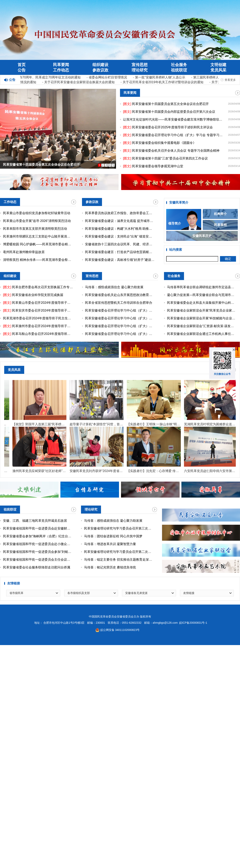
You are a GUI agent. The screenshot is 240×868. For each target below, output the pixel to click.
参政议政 (100, 70)
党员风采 (218, 70)
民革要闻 (61, 65)
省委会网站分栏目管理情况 (109, 77)
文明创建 (218, 65)
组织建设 (100, 65)
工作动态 (61, 70)
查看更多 (230, 80)
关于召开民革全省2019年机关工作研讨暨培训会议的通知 (164, 82)
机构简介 (220, 214)
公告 (22, 70)
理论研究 (140, 70)
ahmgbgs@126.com (165, 623)
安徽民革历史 (202, 236)
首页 (22, 65)
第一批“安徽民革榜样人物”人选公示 (161, 77)
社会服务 (179, 65)
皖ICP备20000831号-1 (193, 623)
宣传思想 (140, 65)
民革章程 (220, 225)
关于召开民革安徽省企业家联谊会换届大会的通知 (80, 82)
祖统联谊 (179, 70)
